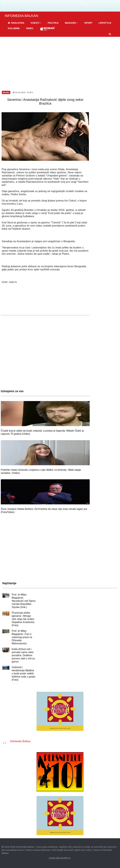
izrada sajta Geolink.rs (60, 858)
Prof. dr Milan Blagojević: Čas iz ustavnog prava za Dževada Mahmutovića (22, 637)
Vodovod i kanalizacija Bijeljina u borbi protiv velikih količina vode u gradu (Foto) (24, 674)
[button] (36, 23)
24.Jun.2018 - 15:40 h (23, 93)
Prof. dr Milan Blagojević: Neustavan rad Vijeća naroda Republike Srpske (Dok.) (24, 601)
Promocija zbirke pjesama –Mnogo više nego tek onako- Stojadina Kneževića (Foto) (23, 619)
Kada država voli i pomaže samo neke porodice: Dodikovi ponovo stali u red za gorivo (23, 655)
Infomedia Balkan (20, 741)
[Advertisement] (60, 60)
